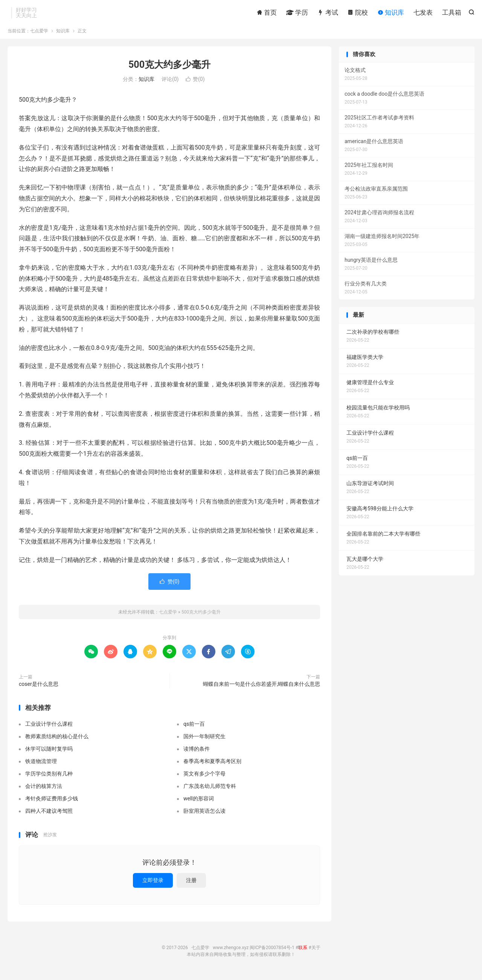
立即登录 (153, 885)
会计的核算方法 (44, 791)
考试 (328, 13)
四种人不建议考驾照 (49, 815)
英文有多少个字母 (204, 778)
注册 (191, 885)
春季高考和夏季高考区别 (212, 766)
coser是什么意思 (39, 688)
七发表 (423, 13)
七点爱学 (39, 35)
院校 (358, 13)
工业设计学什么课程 (49, 728)
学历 (297, 13)
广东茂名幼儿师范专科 (210, 791)
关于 (316, 952)
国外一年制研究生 (204, 741)
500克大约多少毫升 (169, 69)
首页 (267, 13)
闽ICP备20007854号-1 (272, 952)
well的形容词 (199, 803)
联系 (303, 952)
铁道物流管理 (41, 766)
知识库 (391, 13)
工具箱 (452, 13)
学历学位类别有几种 (49, 778)
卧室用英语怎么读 (204, 815)
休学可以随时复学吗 (49, 753)
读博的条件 (197, 753)
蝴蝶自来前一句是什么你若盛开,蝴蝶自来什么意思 (262, 688)
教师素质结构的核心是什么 (57, 741)
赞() (195, 84)
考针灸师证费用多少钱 (52, 803)
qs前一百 (194, 728)
